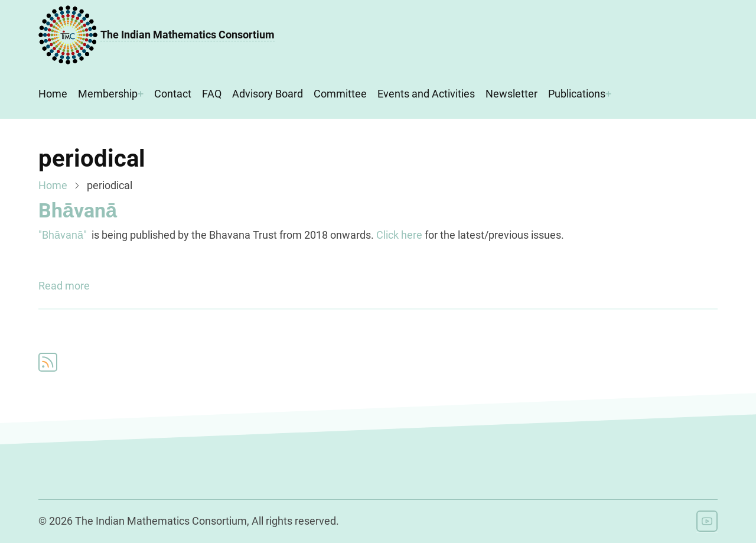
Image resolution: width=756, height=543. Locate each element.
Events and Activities (426, 94)
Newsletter (511, 94)
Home (53, 94)
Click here (399, 235)
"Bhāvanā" (63, 235)
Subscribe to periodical (48, 362)
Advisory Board (268, 94)
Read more (64, 286)
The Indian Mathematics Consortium (188, 35)
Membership (108, 94)
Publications (577, 94)
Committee (340, 94)
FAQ (212, 94)
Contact (173, 94)
